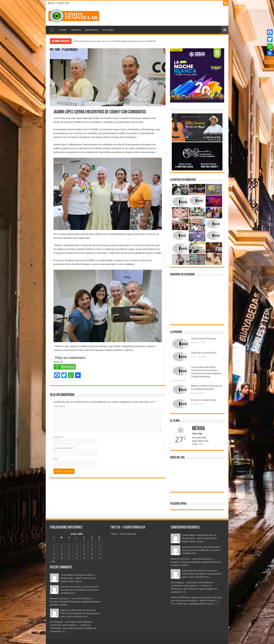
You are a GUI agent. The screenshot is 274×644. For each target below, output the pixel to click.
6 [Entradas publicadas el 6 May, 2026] (69, 545)
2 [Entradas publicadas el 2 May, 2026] (92, 541)
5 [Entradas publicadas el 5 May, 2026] (61, 545)
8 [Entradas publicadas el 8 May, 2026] (84, 545)
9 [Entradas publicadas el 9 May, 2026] (92, 545)
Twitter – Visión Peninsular (128, 528)
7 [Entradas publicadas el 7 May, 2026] (77, 545)
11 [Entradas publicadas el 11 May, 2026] (54, 550)
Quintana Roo (92, 30)
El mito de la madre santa (204, 400)
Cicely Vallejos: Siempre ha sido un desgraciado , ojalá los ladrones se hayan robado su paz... (78, 578)
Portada (52, 29)
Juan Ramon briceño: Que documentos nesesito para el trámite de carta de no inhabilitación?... (80, 590)
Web (56, 459)
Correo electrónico (64, 448)
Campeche (76, 30)
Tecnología (108, 30)
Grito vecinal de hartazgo (204, 339)
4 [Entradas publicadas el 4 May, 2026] (54, 545)
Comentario (59, 406)
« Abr (53, 561)
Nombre (59, 437)
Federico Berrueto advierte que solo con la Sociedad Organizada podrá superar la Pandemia (114, 41)
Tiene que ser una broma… (205, 353)
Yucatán (63, 30)
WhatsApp (68, 367)
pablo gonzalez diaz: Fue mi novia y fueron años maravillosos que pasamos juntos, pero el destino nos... (80, 613)
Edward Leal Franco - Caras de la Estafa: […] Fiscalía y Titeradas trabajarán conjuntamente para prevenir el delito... (75, 602)
